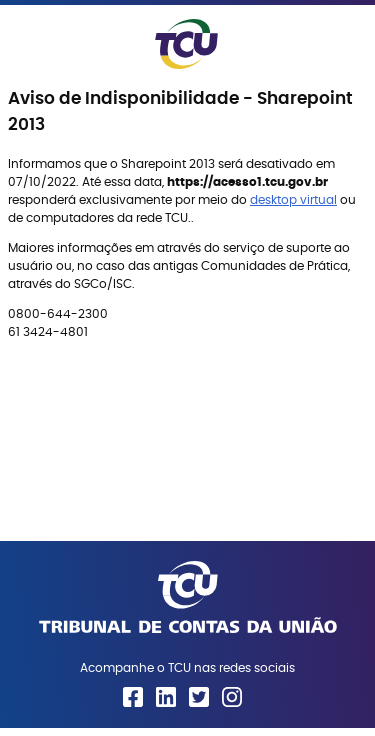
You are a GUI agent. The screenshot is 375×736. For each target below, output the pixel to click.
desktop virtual (293, 200)
